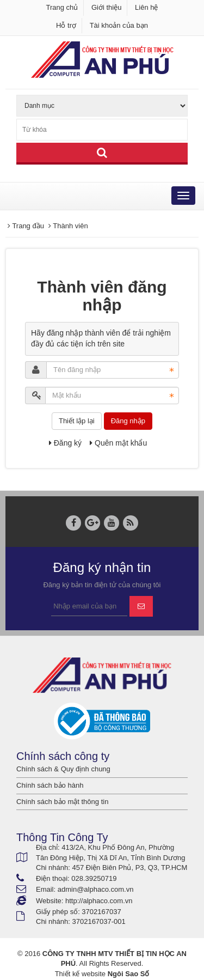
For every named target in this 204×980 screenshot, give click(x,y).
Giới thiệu (106, 7)
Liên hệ (146, 7)
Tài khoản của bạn (119, 25)
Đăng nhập (128, 421)
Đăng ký (65, 443)
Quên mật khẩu (118, 443)
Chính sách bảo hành (50, 785)
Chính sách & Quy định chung (63, 769)
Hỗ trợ (66, 25)
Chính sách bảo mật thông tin (62, 802)
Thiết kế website (80, 974)
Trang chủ (62, 7)
